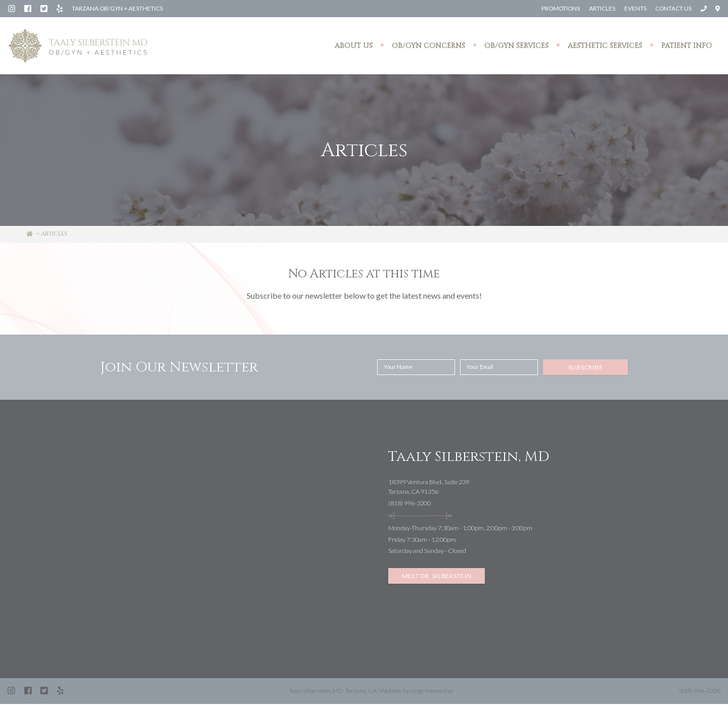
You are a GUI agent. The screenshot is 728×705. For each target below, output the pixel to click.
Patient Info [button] (687, 46)
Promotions (560, 8)
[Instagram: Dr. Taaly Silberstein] (12, 8)
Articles (601, 8)
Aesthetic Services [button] (605, 46)
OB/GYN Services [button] (516, 46)
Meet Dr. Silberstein (437, 577)
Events (634, 8)
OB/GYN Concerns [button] (428, 46)
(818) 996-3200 (409, 504)
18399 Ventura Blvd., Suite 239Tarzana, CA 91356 (429, 488)
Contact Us (673, 8)
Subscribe (586, 368)
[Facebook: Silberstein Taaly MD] (28, 8)
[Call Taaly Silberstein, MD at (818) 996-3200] (704, 8)
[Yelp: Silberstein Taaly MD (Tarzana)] (60, 8)
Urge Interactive (432, 692)
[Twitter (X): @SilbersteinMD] (44, 8)
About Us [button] (354, 46)
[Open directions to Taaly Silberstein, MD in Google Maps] (718, 8)
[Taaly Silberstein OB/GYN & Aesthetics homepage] (78, 46)
